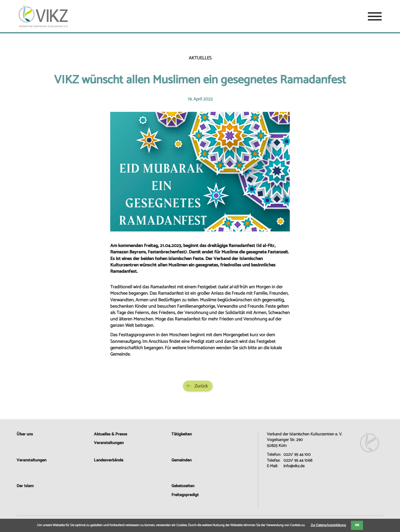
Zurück (201, 386)
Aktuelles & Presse (110, 434)
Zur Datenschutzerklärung (328, 525)
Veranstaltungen (32, 460)
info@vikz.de (294, 466)
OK (357, 525)
